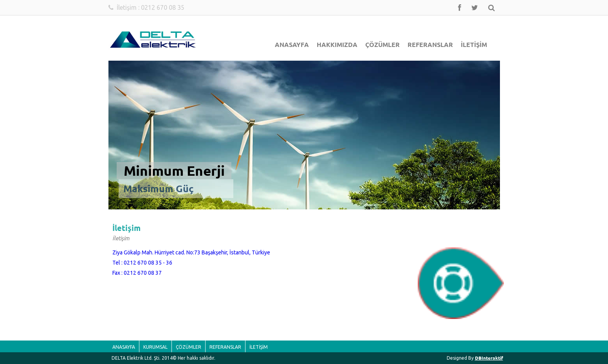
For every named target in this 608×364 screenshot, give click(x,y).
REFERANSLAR (430, 45)
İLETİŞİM (474, 45)
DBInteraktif (489, 358)
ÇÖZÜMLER (382, 45)
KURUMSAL (155, 347)
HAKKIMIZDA (337, 45)
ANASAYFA (292, 45)
